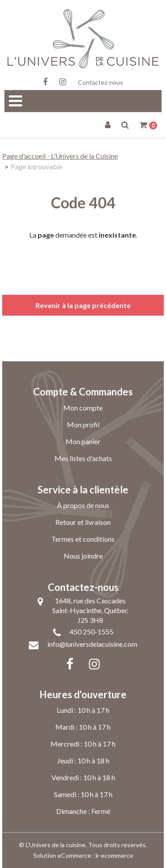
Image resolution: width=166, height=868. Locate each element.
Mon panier (83, 441)
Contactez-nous (100, 82)
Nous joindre (83, 556)
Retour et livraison (83, 522)
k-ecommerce (114, 855)
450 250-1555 (91, 631)
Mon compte (83, 408)
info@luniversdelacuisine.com (92, 644)
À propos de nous (83, 505)
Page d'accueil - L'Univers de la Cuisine (60, 156)
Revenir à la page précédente (83, 305)
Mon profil (83, 424)
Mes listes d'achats (83, 458)
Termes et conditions (83, 539)
